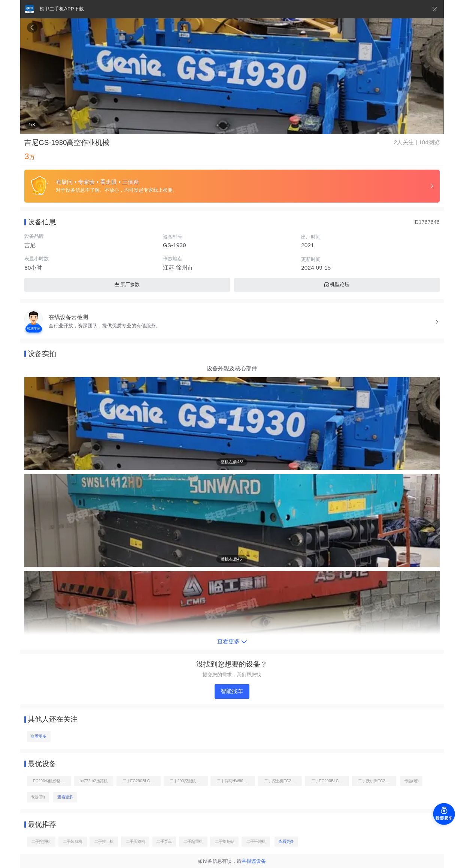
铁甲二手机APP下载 (62, 9)
